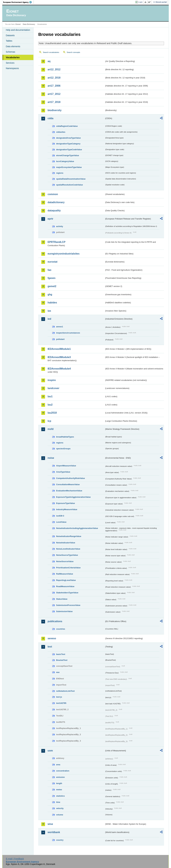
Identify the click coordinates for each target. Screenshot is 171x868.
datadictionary (56, 202)
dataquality (54, 211)
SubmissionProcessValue (68, 605)
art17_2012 (54, 94)
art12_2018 (54, 78)
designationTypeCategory (68, 144)
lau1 (50, 396)
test (50, 647)
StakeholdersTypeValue (67, 593)
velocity (60, 808)
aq (49, 61)
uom (50, 751)
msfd (50, 429)
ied (49, 319)
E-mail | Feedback (15, 859)
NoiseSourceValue (65, 561)
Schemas (10, 52)
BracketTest (62, 660)
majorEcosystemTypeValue (69, 167)
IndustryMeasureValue (67, 509)
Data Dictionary (29, 24)
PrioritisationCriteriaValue (68, 568)
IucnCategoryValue (65, 161)
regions (60, 173)
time (58, 802)
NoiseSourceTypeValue (67, 555)
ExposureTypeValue (65, 503)
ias (49, 311)
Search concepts (73, 52)
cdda (50, 118)
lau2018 (52, 413)
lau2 (50, 405)
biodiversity (55, 110)
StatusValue (62, 599)
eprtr (50, 219)
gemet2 (52, 286)
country (60, 840)
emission (60, 777)
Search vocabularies (51, 52)
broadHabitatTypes (65, 437)
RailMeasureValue (65, 574)
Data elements (13, 46)
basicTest (61, 654)
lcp (49, 421)
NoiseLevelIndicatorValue (68, 549)
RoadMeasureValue (65, 586)
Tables (9, 41)
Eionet (18, 24)
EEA (18, 2)
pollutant (60, 339)
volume (60, 815)
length (59, 783)
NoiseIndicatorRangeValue (69, 536)
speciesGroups (63, 449)
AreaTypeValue (63, 472)
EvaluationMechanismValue (69, 491)
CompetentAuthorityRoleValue (70, 478)
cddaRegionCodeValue (67, 126)
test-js (59, 697)
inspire (52, 380)
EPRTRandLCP (56, 242)
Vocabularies (13, 57)
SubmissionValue (64, 611)
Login (140, 2)
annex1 (59, 327)
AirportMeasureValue (66, 466)
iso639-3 (60, 516)
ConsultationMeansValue (68, 484)
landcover (53, 388)
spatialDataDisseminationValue (71, 179)
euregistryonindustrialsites (63, 254)
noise (51, 458)
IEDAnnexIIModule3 (59, 357)
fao (49, 270)
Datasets (10, 35)
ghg (50, 294)
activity (59, 226)
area (58, 765)
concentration (63, 771)
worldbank (54, 832)
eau (58, 672)
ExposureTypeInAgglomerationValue (73, 497)
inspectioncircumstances (68, 333)
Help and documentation (18, 30)
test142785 (61, 703)
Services (10, 63)
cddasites (61, 132)
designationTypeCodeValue (69, 150)
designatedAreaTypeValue (68, 138)
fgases (51, 278)
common (53, 194)
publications (55, 621)
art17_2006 (54, 86)
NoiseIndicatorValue (66, 543)
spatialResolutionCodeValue (69, 185)
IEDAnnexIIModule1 (59, 349)
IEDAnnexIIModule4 (59, 369)
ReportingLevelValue (66, 580)
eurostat (52, 262)
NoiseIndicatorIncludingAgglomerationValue (77, 528)
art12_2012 (54, 69)
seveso (52, 638)
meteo (59, 790)
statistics (60, 796)
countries (61, 629)
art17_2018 (54, 102)
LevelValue (61, 522)
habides (52, 303)
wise (50, 824)
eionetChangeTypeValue (67, 155)
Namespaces (12, 68)
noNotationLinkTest (65, 691)
